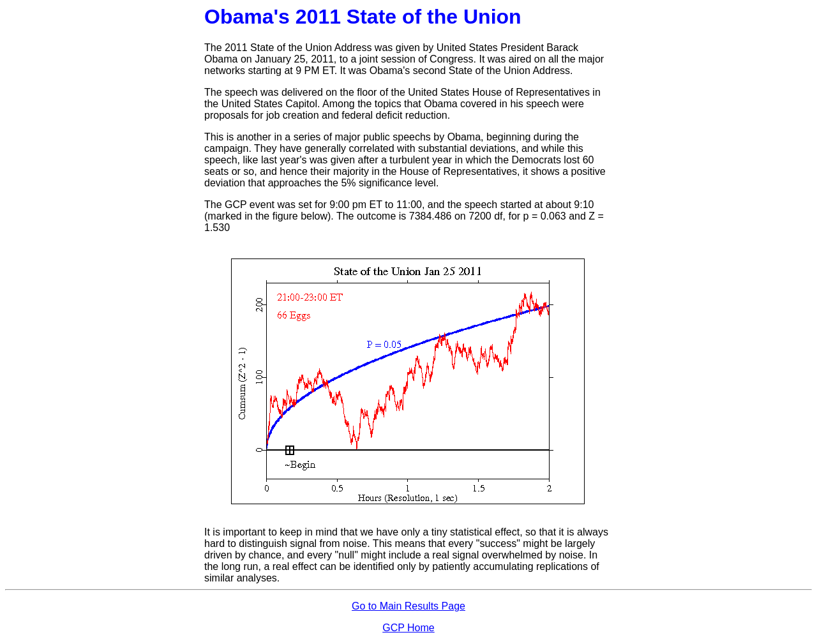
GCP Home (408, 628)
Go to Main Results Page (408, 606)
